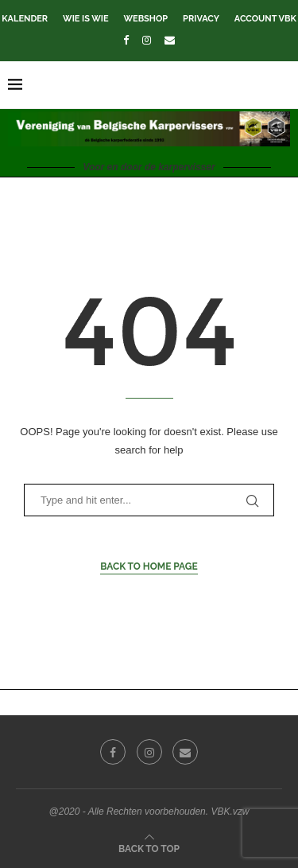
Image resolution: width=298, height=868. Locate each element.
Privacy (201, 19)
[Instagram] (147, 40)
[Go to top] (149, 848)
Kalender (25, 19)
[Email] (170, 40)
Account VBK (265, 19)
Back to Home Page (149, 566)
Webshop (145, 19)
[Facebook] (126, 40)
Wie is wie (85, 19)
